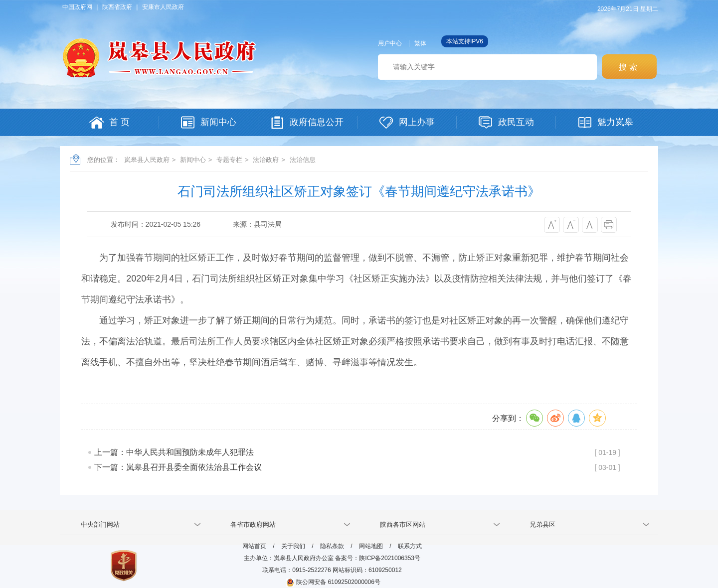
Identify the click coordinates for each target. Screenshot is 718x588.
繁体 (420, 43)
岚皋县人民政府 (147, 160)
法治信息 (303, 160)
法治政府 (266, 160)
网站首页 (254, 546)
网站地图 (371, 546)
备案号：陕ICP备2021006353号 (378, 558)
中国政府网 (77, 7)
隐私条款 (332, 546)
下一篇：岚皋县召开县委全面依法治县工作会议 (178, 467)
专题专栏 (229, 160)
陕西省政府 (117, 7)
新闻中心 (193, 160)
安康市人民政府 (163, 7)
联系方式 (410, 546)
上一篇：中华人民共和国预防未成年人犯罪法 (174, 452)
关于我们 (293, 546)
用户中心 (390, 43)
